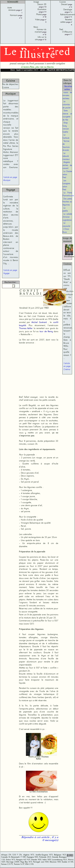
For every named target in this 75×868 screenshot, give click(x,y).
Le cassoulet (66, 225)
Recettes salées (68, 88)
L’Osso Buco (66, 231)
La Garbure (66, 137)
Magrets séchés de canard (67, 165)
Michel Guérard (39, 322)
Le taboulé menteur (66, 156)
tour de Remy (46, 332)
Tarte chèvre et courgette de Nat (67, 115)
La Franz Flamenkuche (68, 194)
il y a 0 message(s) (50, 839)
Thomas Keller (26, 328)
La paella (65, 210)
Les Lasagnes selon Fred (66, 185)
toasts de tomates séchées (67, 96)
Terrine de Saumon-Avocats (66, 146)
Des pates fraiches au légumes (67, 202)
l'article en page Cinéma (67, 366)
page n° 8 (43, 7)
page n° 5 (68, 17)
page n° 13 (42, 40)
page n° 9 (43, 12)
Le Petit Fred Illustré (37, 54)
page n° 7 (68, 35)
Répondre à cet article (36, 837)
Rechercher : (11, 282)
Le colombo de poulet (67, 105)
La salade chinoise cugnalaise (67, 217)
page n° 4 (68, 12)
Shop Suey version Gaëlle (66, 127)
